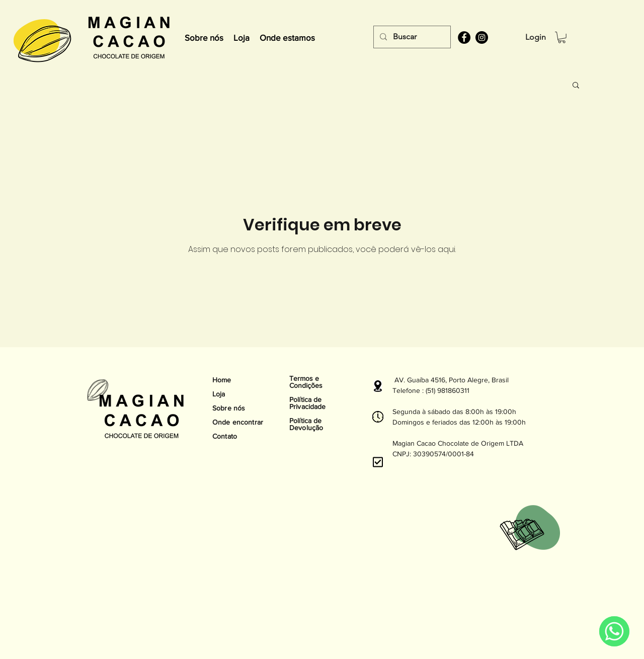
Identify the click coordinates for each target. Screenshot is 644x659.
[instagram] (482, 37)
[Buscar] (411, 37)
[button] (562, 37)
